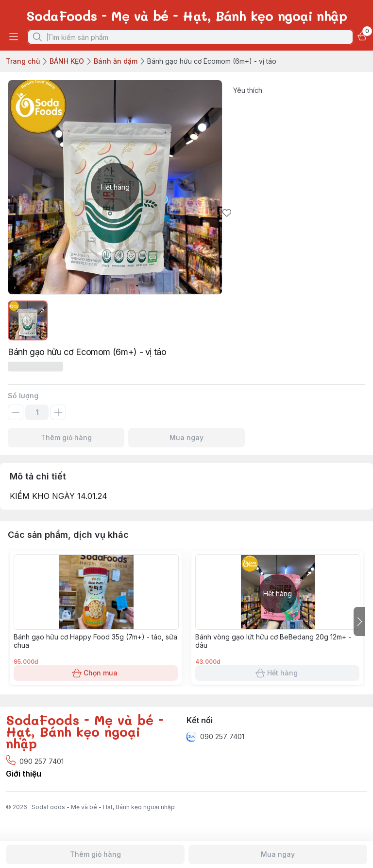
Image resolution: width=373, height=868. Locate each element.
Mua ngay (186, 438)
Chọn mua (96, 673)
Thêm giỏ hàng (66, 438)
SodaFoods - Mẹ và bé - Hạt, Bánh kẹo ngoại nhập (103, 807)
